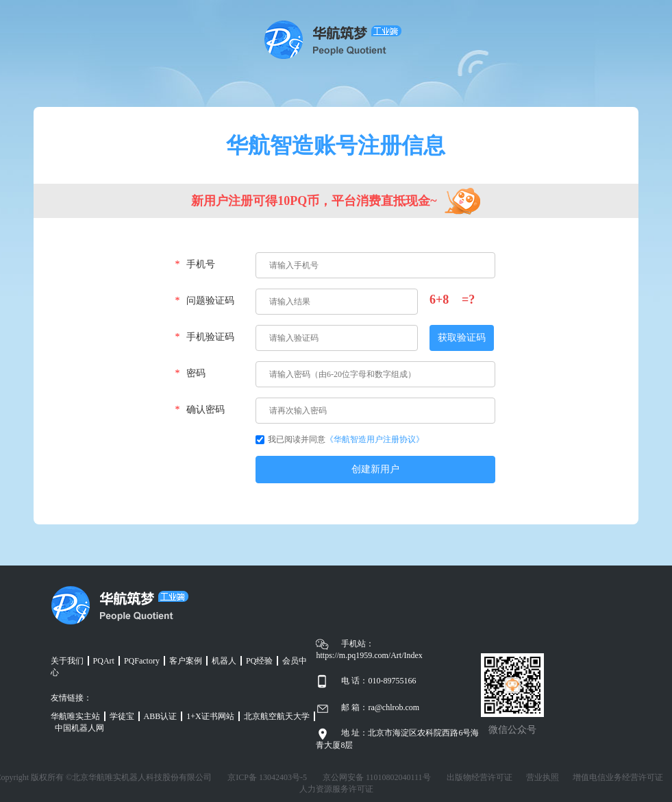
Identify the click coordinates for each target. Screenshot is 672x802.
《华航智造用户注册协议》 (375, 439)
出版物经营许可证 (480, 777)
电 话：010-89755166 (378, 681)
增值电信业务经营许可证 (618, 777)
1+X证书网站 (210, 716)
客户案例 (186, 661)
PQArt (104, 661)
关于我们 (67, 661)
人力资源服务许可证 (336, 789)
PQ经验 (259, 661)
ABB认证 (161, 716)
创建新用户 (375, 469)
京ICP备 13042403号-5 (267, 777)
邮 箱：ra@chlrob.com (380, 707)
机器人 (224, 661)
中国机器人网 (79, 728)
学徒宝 (122, 716)
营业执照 (543, 777)
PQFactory (142, 661)
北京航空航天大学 (277, 716)
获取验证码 (462, 338)
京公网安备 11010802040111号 (377, 777)
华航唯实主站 (75, 716)
